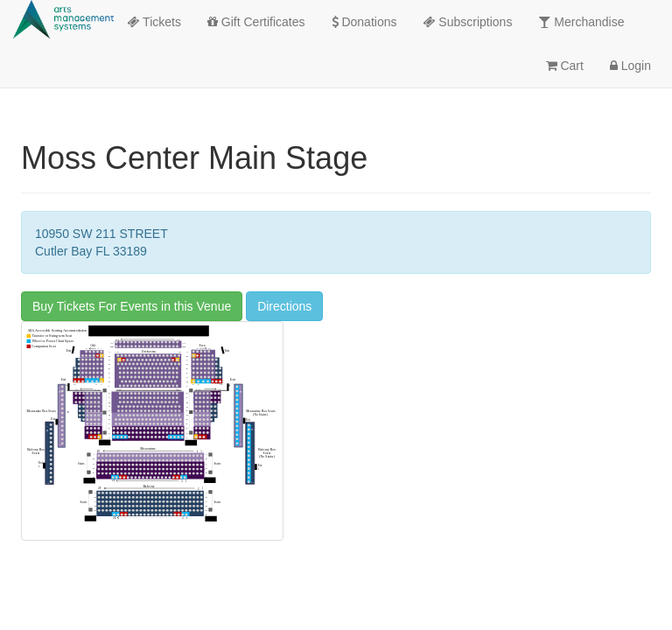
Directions (284, 306)
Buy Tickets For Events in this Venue (132, 306)
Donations (364, 22)
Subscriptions (467, 22)
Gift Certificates (256, 22)
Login (630, 66)
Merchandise (581, 22)
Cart (565, 66)
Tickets (154, 22)
